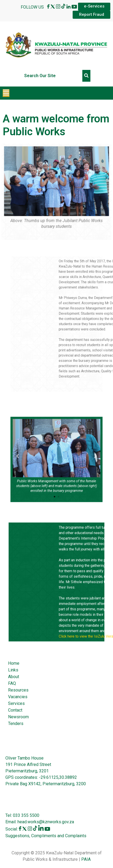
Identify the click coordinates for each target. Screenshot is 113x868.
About (14, 677)
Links (13, 670)
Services (16, 703)
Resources (18, 690)
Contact (15, 710)
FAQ (12, 683)
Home (14, 663)
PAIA (86, 859)
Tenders (16, 724)
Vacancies (18, 697)
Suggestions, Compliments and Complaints (46, 836)
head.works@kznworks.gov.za (46, 822)
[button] (6, 93)
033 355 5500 (26, 815)
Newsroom (18, 717)
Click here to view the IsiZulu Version (78, 619)
